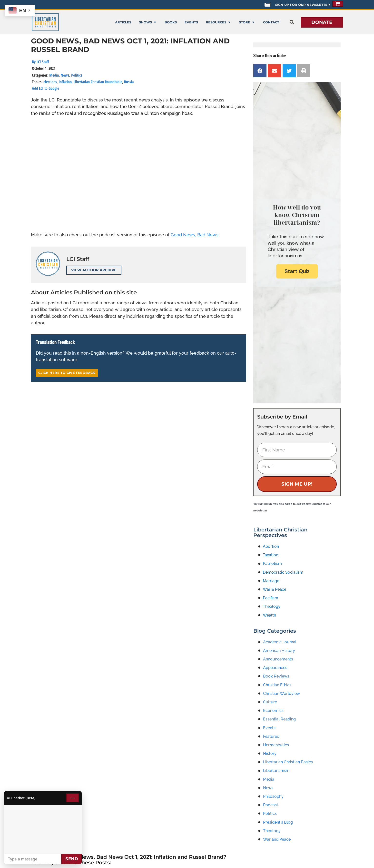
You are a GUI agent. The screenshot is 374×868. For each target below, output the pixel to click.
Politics (77, 75)
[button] (292, 22)
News (65, 75)
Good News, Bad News (195, 235)
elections (50, 82)
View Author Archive (94, 270)
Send (72, 859)
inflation (65, 82)
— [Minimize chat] (73, 798)
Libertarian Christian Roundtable (98, 82)
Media (54, 75)
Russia (129, 82)
